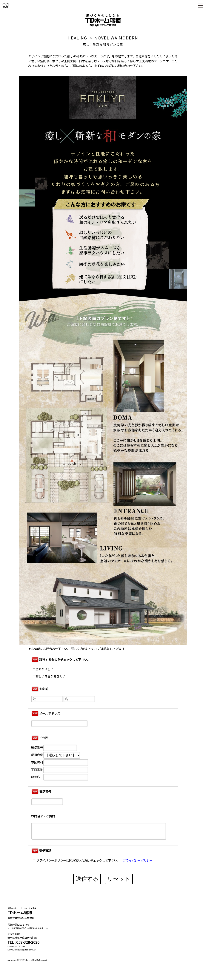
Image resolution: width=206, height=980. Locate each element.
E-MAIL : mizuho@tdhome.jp (22, 950)
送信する (87, 879)
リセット (119, 879)
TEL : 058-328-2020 (23, 942)
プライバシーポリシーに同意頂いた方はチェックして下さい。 (76, 861)
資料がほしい (43, 669)
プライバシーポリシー (138, 861)
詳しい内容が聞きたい (49, 676)
